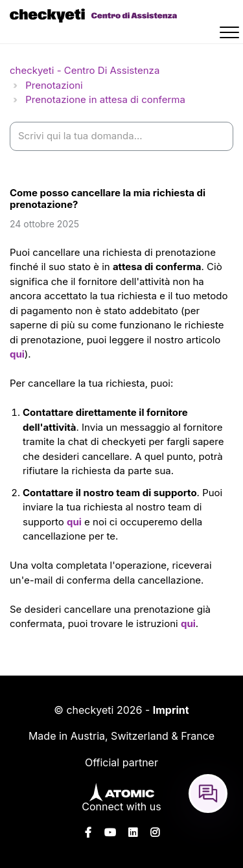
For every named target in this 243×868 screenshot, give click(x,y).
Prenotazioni (54, 85)
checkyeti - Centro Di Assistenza (85, 70)
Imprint (171, 710)
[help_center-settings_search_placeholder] (121, 136)
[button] (231, 34)
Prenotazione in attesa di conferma (105, 99)
